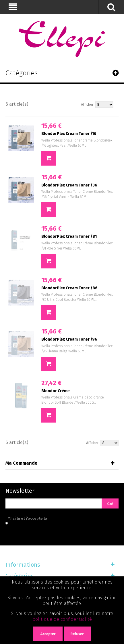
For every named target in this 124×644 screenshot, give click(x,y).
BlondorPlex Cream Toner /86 (69, 288)
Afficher (87, 104)
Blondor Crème (56, 391)
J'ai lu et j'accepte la (53, 518)
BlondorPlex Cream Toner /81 (69, 236)
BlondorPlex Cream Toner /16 (69, 134)
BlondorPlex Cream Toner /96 (69, 339)
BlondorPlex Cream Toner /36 (69, 185)
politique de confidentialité (62, 619)
